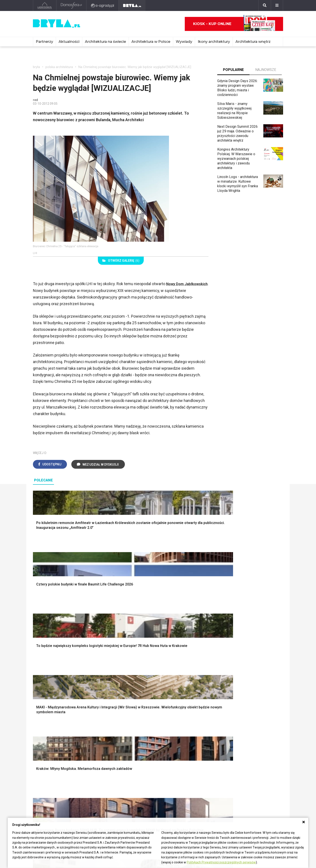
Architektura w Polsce (151, 42)
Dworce (90, 789)
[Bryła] (132, 5)
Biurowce (91, 784)
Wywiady (184, 42)
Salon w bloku (112, 725)
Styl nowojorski (48, 730)
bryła (36, 67)
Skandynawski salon (117, 730)
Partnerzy (44, 42)
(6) (121, 261)
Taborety (236, 745)
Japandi (43, 735)
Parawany (237, 740)
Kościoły (142, 779)
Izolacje (107, 685)
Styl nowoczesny (50, 740)
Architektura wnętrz (253, 42)
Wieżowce (144, 784)
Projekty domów (113, 670)
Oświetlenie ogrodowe (54, 670)
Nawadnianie (46, 675)
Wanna (170, 690)
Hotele (141, 789)
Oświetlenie (174, 695)
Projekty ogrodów (50, 680)
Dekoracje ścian (177, 670)
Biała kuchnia (175, 720)
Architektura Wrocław (49, 779)
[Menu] (277, 5)
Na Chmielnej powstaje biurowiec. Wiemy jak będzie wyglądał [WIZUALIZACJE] (135, 67)
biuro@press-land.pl (254, 769)
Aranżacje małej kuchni (182, 730)
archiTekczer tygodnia (204, 769)
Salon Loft (109, 740)
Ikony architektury (214, 42)
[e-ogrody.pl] (103, 5)
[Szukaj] (265, 5)
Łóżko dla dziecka (243, 720)
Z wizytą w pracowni (203, 789)
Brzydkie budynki (46, 794)
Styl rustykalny (241, 690)
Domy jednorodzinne (100, 769)
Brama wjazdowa (114, 700)
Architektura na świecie (105, 42)
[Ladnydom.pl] (45, 5)
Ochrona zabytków (201, 784)
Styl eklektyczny (49, 720)
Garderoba (173, 685)
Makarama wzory (178, 675)
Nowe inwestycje (149, 794)
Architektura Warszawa (50, 769)
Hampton (236, 675)
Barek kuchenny (241, 730)
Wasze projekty (199, 774)
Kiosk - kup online (234, 24)
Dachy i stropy (112, 690)
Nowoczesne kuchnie (181, 735)
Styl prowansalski (243, 700)
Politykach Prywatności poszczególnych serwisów (221, 862)
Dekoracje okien (177, 680)
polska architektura (59, 67)
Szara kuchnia (176, 725)
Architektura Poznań (48, 784)
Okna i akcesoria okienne (120, 695)
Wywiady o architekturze (154, 799)
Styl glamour (239, 680)
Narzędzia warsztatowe (119, 675)
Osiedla (90, 774)
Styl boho (237, 670)
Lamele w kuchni (178, 740)
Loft (233, 695)
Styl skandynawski (244, 685)
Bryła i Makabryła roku (204, 779)
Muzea (141, 774)
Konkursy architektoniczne (207, 794)
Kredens (236, 725)
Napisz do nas (249, 783)
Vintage (42, 725)
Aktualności (69, 42)
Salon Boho (110, 735)
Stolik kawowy (240, 735)
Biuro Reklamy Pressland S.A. (258, 776)
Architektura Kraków (48, 774)
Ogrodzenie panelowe (118, 680)
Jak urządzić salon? (116, 720)
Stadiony (91, 779)
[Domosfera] (71, 5)
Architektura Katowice (50, 789)
